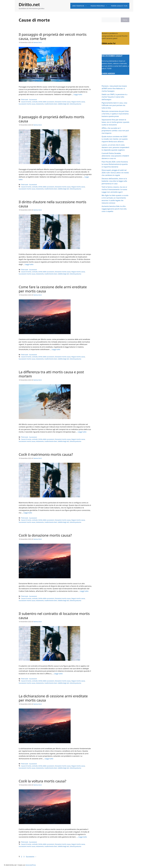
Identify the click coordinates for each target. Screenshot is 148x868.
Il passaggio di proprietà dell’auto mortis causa (52, 119)
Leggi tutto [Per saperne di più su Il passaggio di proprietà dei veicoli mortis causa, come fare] (78, 94)
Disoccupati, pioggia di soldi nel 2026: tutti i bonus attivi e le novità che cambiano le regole (115, 173)
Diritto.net (29, 5)
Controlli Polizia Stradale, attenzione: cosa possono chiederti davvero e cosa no (115, 156)
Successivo (31, 857)
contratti (35, 102)
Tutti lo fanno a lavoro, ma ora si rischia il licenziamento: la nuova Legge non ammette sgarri (114, 189)
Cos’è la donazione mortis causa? (45, 535)
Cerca (125, 20)
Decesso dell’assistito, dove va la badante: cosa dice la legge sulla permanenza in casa (114, 181)
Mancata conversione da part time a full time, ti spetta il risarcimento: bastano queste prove (115, 114)
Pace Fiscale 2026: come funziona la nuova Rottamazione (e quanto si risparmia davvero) (115, 164)
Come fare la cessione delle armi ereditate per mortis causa (53, 289)
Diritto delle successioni (46, 102)
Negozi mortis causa (78, 102)
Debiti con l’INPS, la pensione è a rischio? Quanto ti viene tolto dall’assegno (115, 97)
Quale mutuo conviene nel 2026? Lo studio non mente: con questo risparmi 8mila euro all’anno (115, 139)
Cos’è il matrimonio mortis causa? (46, 454)
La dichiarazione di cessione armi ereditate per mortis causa (53, 698)
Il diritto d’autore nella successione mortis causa (53, 204)
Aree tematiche (80, 6)
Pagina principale (100, 6)
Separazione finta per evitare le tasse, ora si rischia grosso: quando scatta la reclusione (116, 122)
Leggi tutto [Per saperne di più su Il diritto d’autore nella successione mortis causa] (29, 264)
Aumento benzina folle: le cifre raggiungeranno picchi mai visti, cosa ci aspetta (114, 209)
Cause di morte (26, 102)
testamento (40, 104)
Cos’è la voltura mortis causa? (43, 781)
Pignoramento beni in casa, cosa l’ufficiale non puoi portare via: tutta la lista (114, 105)
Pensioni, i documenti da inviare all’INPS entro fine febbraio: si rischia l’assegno (114, 88)
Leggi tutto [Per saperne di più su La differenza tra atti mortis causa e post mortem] (82, 432)
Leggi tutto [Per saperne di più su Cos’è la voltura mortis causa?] (83, 837)
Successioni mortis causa (27, 104)
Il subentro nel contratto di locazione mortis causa (54, 616)
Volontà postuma (75, 104)
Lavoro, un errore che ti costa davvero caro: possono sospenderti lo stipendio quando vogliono (115, 147)
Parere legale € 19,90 (119, 6)
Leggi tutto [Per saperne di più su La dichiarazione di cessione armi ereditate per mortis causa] (49, 759)
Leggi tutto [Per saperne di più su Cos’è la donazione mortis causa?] (84, 591)
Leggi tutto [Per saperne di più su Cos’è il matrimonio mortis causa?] (28, 513)
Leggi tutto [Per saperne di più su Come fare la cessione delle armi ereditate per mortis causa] (56, 349)
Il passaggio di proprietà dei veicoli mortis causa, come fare (53, 36)
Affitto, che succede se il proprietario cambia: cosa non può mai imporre (115, 131)
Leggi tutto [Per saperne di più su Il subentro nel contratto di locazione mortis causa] (58, 674)
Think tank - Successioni (29, 100)
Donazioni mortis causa (63, 102)
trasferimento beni (51, 104)
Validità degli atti (63, 104)
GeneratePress (31, 865)
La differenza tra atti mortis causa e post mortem (51, 374)
